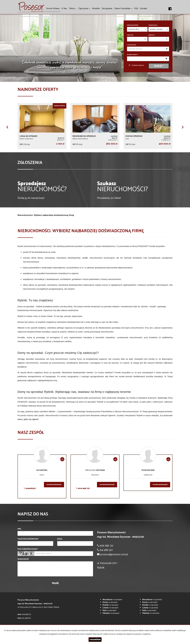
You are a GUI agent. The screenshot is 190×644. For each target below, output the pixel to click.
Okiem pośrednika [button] (123, 9)
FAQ (136, 9)
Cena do (152, 35)
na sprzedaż (152, 600)
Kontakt (143, 9)
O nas (64, 9)
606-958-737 (83, 488)
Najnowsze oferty (38, 90)
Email (60, 539)
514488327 (30, 488)
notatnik (96, 9)
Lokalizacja (132, 45)
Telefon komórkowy (28, 539)
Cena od (130, 35)
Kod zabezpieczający (28, 549)
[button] (7, 127)
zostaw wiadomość (54, 485)
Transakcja (153, 25)
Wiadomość (23, 559)
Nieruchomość (133, 25)
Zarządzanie (107, 9)
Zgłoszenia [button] (84, 9)
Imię (19, 529)
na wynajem (112, 600)
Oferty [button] (73, 9)
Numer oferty (132, 55)
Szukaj (159, 66)
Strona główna (53, 9)
